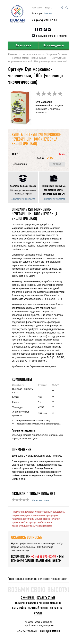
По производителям (54, 45)
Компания (37, 8)
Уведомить (57, 164)
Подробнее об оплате (54, 199)
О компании (28, 598)
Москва (48, 14)
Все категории (23, 45)
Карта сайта (19, 608)
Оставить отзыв (46, 598)
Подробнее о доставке (23, 199)
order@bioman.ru (50, 631)
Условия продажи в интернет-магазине (38, 603)
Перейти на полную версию (38, 626)
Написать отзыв (40, 500)
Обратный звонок (38, 608)
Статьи (38, 613)
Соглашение (57, 608)
